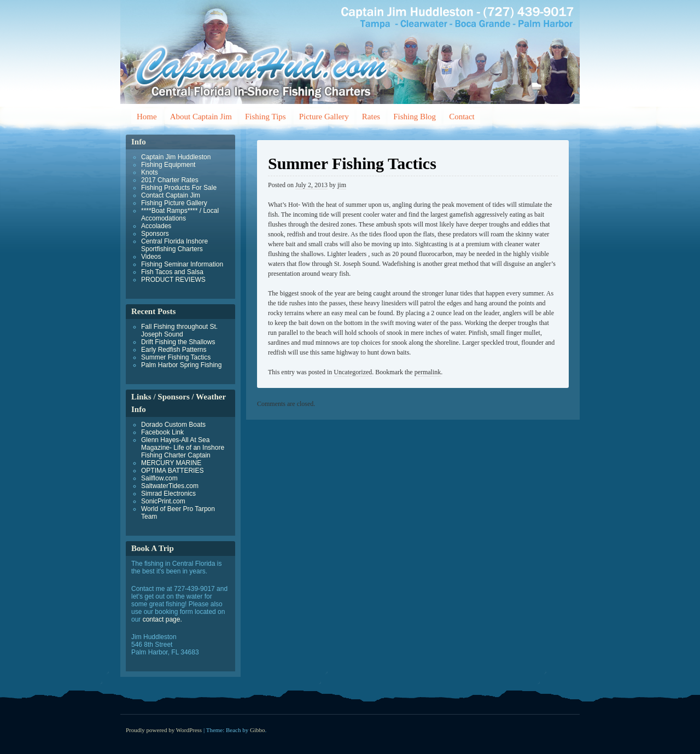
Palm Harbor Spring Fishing (181, 365)
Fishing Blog (415, 117)
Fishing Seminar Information (182, 264)
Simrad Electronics (168, 494)
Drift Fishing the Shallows (178, 342)
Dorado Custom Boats (173, 425)
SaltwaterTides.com (170, 486)
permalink (428, 372)
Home (147, 117)
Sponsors (155, 234)
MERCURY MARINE (171, 463)
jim (342, 185)
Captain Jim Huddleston (176, 157)
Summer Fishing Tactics (176, 357)
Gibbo (258, 730)
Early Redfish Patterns (174, 350)
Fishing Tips (266, 117)
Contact (462, 117)
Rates (371, 117)
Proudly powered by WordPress (164, 730)
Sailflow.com (159, 478)
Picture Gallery (324, 117)
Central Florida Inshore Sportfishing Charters (174, 245)
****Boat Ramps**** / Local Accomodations (180, 214)
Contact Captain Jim (171, 195)
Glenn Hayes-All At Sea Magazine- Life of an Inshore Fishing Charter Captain (183, 448)
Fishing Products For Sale (179, 188)
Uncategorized (353, 372)
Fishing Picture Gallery (174, 203)
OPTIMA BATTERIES (172, 471)
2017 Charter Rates (170, 180)
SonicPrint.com (163, 501)
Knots (150, 172)
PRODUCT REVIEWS (173, 280)
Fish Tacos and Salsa (172, 272)
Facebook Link (162, 432)
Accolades (156, 226)
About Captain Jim (201, 117)
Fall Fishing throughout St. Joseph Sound (179, 330)
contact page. (162, 619)
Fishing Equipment (168, 165)
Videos (151, 257)
